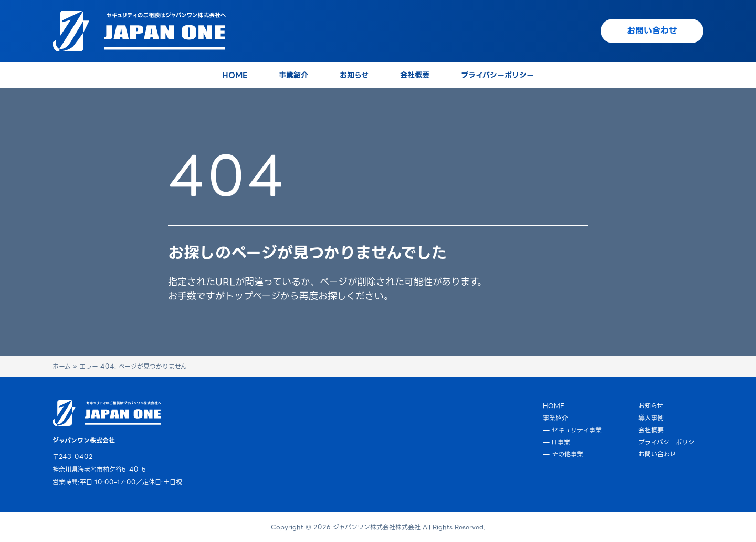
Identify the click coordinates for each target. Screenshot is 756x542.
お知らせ (651, 406)
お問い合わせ (657, 454)
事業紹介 (555, 418)
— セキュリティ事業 (572, 430)
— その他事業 (563, 454)
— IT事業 (556, 442)
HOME (554, 406)
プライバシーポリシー (670, 442)
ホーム (62, 366)
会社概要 (651, 430)
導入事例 (651, 418)
